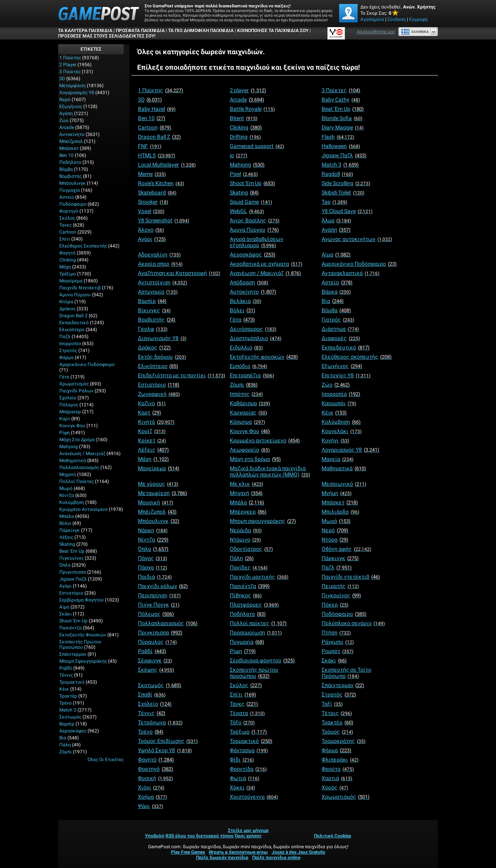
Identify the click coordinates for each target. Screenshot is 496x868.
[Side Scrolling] (346, 183)
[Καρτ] (150, 413)
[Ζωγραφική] (159, 394)
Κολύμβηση (72, 502)
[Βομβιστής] (157, 320)
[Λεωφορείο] (250, 450)
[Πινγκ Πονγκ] (159, 605)
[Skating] (244, 193)
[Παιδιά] (155, 577)
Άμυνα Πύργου (75, 295)
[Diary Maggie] (343, 127)
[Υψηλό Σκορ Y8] (165, 750)
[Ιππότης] (246, 394)
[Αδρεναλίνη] (159, 254)
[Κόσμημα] (247, 422)
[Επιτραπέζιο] (252, 375)
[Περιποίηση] (159, 595)
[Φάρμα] (337, 750)
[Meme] (152, 174)
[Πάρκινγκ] (340, 558)
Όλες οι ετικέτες (106, 760)
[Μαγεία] (338, 459)
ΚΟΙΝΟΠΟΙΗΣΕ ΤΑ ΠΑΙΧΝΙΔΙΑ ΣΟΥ (273, 31)
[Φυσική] (155, 778)
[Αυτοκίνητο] (253, 292)
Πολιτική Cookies (332, 836)
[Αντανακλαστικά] (350, 273)
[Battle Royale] (252, 109)
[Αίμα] (336, 254)
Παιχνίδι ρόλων (76, 391)
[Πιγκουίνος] (341, 595)
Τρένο (65, 703)
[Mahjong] (247, 165)
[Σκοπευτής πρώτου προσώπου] (254, 673)
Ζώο (64, 120)
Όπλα (65, 565)
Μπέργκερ (70, 412)
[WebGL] (247, 211)
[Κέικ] (334, 413)
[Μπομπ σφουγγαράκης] (263, 521)
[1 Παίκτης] (161, 90)
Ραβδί (66, 668)
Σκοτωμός (70, 717)
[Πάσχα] (152, 567)
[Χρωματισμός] (346, 797)
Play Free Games (188, 852)
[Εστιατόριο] (159, 385)
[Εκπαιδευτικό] (346, 347)
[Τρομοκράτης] (344, 741)
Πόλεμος (69, 405)
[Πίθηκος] (246, 595)
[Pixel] (244, 174)
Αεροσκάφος (73, 731)
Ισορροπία (70, 344)
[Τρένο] (151, 732)
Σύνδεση (397, 19)
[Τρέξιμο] (248, 732)
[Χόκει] (242, 787)
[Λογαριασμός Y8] (350, 450)
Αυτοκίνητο (72, 134)
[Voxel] (151, 211)
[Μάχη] (153, 459)
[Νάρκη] (153, 530)
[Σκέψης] (156, 670)
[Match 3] (340, 165)
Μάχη (65, 267)
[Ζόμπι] (244, 385)
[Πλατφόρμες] (254, 605)
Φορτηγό (69, 211)
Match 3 (68, 710)
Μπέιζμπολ (71, 141)
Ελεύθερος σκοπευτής (83, 246)
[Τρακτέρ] (338, 722)
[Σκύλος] (246, 685)
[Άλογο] (151, 230)
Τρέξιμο (68, 274)
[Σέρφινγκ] (155, 660)
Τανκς (65, 225)
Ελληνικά (415, 32)
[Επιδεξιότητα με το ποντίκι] (182, 375)
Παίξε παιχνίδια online (276, 858)
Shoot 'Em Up (73, 621)
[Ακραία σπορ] (160, 264)
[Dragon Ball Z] (159, 137)
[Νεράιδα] (246, 530)
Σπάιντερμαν (73, 654)
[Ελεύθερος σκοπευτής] (357, 357)
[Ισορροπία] (341, 394)
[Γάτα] (242, 320)
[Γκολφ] (153, 329)
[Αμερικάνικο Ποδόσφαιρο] (359, 264)
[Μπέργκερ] (248, 512)
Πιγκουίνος (71, 558)
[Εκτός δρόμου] (162, 357)
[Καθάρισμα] (250, 403)
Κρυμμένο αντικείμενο (84, 509)
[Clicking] (246, 127)
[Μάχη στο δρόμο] (255, 459)
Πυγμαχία (70, 190)
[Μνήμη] (337, 493)
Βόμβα (66, 169)
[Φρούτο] (338, 769)
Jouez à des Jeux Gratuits (298, 852)
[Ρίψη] (243, 651)
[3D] (150, 100)
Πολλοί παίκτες (77, 481)
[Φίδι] (242, 760)
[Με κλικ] (246, 484)
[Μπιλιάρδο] (340, 512)
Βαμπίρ (67, 724)
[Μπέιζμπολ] (157, 512)
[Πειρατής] (340, 586)
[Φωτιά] (245, 778)
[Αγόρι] (152, 239)
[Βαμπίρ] (152, 301)
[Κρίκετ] (152, 440)
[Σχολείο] (155, 704)
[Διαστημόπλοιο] (256, 338)
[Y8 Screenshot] (164, 220)
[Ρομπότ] (338, 651)
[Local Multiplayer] (167, 165)
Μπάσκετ (69, 148)
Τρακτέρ (68, 696)
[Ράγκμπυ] (338, 642)
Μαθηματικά (73, 461)
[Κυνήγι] (335, 440)
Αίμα (64, 607)
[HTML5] (157, 155)
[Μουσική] (156, 502)
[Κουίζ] (152, 431)
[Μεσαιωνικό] (344, 484)
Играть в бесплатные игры (238, 852)
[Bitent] (244, 118)
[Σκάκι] (334, 660)
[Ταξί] (332, 704)
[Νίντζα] (153, 540)
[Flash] (338, 137)
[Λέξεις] (153, 450)
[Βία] (333, 301)
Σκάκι (65, 614)
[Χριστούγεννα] (254, 797)
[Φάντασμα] (249, 750)
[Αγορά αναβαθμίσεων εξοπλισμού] (257, 242)
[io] (239, 155)
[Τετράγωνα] (160, 722)
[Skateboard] (157, 193)
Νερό (65, 100)
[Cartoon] (155, 127)
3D (62, 79)
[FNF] (150, 146)
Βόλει (65, 523)
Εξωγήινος (71, 107)
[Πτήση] (336, 633)
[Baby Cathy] (341, 100)
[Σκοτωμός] (160, 685)
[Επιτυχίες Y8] (346, 375)
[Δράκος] (154, 347)
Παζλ (65, 337)
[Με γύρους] (158, 484)
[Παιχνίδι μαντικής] (259, 577)
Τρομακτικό (72, 682)
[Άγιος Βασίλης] (255, 220)
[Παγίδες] (249, 567)
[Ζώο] (336, 385)
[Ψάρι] (151, 806)
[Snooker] (153, 202)
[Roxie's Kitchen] (161, 183)
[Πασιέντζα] (250, 586)
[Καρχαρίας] (248, 413)
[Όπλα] (153, 549)
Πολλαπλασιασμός (79, 468)
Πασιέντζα (71, 628)
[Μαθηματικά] (344, 468)
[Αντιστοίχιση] (163, 282)
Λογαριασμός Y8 (77, 93)
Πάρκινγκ (70, 530)
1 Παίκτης (70, 58)
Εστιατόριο (71, 593)
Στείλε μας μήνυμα (248, 830)
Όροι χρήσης (248, 836)
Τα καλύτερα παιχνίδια (85, 31)
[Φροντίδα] (248, 769)
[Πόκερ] (335, 605)
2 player (68, 65)
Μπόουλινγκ (72, 183)
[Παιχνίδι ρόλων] (163, 586)
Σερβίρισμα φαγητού (82, 600)
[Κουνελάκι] (342, 431)
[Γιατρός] (338, 320)
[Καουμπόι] (339, 403)
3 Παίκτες (70, 72)
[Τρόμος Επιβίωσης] (168, 741)
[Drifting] (245, 137)
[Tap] (334, 202)
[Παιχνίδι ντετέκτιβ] (351, 577)
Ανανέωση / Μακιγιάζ (82, 454)
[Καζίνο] (152, 403)
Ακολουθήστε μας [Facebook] (376, 32)
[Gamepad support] (257, 146)
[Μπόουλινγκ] (159, 521)
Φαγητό (67, 253)
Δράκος (67, 309)
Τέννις (66, 675)
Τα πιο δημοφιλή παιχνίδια (201, 31)
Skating (67, 544)
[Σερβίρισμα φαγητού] (262, 660)
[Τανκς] (244, 704)
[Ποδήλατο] (248, 614)
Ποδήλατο (70, 162)
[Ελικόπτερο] (158, 366)
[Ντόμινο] (245, 540)
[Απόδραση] (249, 282)
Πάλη (65, 745)
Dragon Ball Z (73, 316)
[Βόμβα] (336, 310)
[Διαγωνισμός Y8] (162, 338)
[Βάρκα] (336, 292)
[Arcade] (247, 100)
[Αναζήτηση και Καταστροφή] (179, 273)
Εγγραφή (418, 19)
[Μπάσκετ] (340, 502)
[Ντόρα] (335, 540)
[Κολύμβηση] (341, 422)
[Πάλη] (242, 558)
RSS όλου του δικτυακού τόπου (200, 836)
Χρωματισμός (74, 384)
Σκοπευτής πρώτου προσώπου (80, 645)
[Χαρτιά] (337, 778)
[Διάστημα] (340, 329)
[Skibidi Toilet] (343, 193)
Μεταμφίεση (72, 86)
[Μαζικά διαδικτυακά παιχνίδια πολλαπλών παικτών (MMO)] (270, 471)
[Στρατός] (339, 694)
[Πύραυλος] (157, 642)
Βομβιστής (71, 176)
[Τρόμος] (337, 732)
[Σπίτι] (243, 694)
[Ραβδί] (152, 651)
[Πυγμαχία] (247, 642)
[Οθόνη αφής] (346, 549)
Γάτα (64, 377)
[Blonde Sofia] (342, 118)
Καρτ (65, 419)
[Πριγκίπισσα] (160, 633)
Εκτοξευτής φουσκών (83, 635)
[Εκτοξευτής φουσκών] (264, 357)
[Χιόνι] (151, 787)
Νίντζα (67, 495)
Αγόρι (65, 586)
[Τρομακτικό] (251, 741)
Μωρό (66, 488)
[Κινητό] (156, 422)
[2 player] (248, 90)
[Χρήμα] (152, 797)
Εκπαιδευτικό (74, 323)
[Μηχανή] (246, 493)
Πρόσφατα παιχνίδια (140, 31)
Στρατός (68, 351)
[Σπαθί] (152, 694)
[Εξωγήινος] (342, 366)
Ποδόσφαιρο (73, 204)
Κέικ (64, 689)
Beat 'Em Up (72, 551)
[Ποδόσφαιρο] (344, 614)
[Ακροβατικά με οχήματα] (266, 264)
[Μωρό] (336, 521)
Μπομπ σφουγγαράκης (83, 661)
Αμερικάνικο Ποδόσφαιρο (87, 364)
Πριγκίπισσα (73, 572)
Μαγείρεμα (71, 281)
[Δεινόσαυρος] (253, 329)
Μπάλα (67, 516)
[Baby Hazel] (157, 109)
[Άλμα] (336, 220)
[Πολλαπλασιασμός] (168, 623)
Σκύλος (67, 218)
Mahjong (69, 447)
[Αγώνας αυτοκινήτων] (357, 239)
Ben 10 (66, 155)
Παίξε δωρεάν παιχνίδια (222, 858)
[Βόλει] (243, 310)
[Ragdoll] (337, 174)
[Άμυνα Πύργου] (254, 230)
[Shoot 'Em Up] (252, 183)
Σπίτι (65, 239)
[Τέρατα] (247, 713)
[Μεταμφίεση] (163, 493)
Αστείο (67, 197)
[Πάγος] (152, 558)
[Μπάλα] (247, 502)
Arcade (67, 127)
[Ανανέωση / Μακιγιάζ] (265, 273)
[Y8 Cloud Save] (347, 211)
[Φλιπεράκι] (340, 760)
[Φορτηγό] (156, 769)
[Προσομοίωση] (256, 633)
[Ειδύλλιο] (246, 347)
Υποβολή (155, 836)
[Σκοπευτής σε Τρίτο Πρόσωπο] (346, 673)
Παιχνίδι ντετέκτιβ (80, 288)
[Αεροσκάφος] (253, 254)
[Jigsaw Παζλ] (344, 155)
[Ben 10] (152, 118)
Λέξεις (66, 537)
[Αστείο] (337, 282)
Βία (63, 738)
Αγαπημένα (372, 19)
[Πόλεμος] (156, 614)
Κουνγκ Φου (72, 426)
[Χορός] (335, 787)
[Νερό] (335, 530)
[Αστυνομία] (158, 292)
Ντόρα (66, 302)
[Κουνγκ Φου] (250, 431)
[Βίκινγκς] (154, 310)
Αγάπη (66, 113)
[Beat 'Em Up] (343, 109)
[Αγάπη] (336, 230)
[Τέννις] (152, 713)
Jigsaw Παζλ (73, 579)
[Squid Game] (251, 202)
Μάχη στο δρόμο (77, 440)
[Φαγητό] (156, 760)
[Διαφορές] (341, 338)
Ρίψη (65, 433)
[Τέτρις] (337, 713)
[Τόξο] (242, 722)
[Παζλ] (337, 567)
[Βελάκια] (245, 301)
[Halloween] (341, 146)
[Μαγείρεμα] (159, 468)
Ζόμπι (65, 752)
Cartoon (68, 232)
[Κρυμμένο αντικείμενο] (265, 440)
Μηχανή (68, 474)
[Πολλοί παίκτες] (258, 623)
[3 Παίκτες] (341, 90)
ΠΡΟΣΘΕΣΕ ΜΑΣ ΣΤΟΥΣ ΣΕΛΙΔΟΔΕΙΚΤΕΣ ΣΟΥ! (107, 36)
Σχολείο (68, 398)
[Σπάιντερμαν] (343, 685)
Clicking (68, 260)
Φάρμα (66, 358)
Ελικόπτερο (72, 330)
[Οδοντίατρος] (251, 549)
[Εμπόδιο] (248, 366)
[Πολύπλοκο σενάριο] (353, 623)
